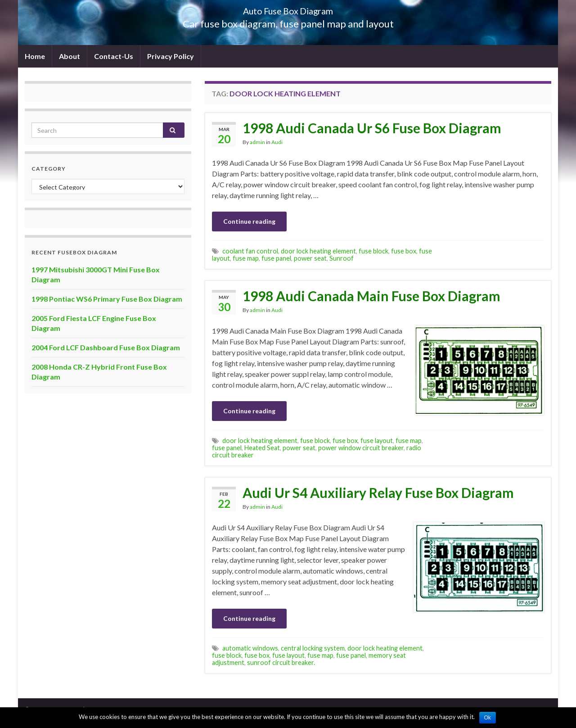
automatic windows (250, 648)
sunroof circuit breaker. (281, 662)
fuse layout (377, 441)
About (70, 56)
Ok (488, 718)
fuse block (373, 251)
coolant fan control (250, 251)
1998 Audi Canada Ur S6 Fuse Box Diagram (372, 128)
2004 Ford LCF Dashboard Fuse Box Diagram (106, 347)
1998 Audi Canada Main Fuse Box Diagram (371, 296)
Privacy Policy (171, 56)
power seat (310, 258)
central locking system (313, 648)
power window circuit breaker (361, 448)
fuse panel (276, 258)
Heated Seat (262, 448)
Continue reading (249, 221)
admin (257, 142)
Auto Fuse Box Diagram (288, 9)
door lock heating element (318, 251)
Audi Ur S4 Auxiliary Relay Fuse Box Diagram (378, 493)
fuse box (404, 251)
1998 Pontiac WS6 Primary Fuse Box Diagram (107, 299)
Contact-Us (114, 56)
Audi (277, 142)
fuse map (246, 258)
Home (35, 56)
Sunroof (342, 258)
